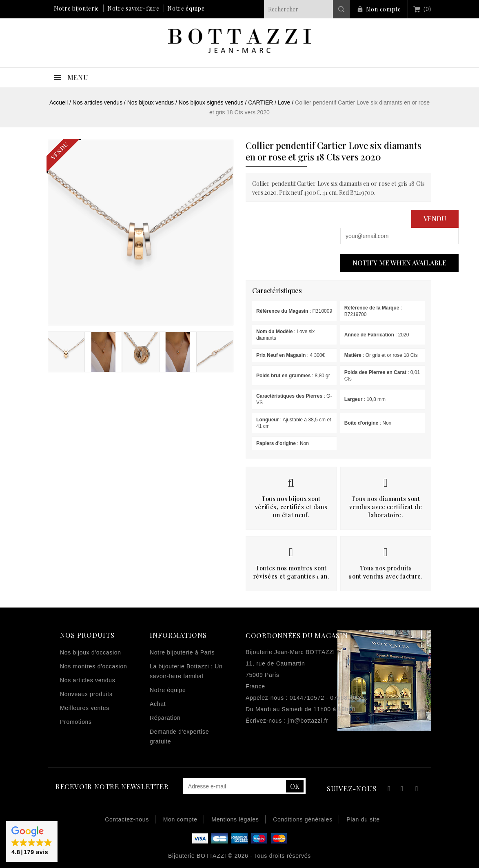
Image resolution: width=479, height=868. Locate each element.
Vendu (435, 219)
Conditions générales (303, 819)
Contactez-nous (127, 819)
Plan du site (363, 819)
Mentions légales (235, 819)
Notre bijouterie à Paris (182, 652)
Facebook (388, 790)
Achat (158, 704)
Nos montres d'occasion (93, 666)
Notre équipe (186, 8)
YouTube (402, 790)
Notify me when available (399, 263)
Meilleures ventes (85, 708)
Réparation (165, 718)
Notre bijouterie (77, 8)
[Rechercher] (307, 9)
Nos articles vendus (88, 680)
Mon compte (384, 9)
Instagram (417, 790)
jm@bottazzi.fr (308, 721)
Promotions (76, 722)
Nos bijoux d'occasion (91, 652)
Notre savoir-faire (133, 8)
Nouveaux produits (86, 694)
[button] (32, 841)
